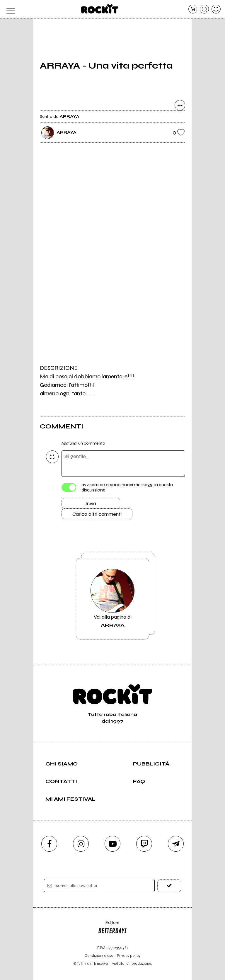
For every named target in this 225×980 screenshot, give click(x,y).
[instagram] (81, 844)
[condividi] (180, 105)
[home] (100, 9)
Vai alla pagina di (112, 599)
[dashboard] (216, 9)
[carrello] (193, 9)
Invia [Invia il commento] (91, 503)
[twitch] (144, 844)
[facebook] (49, 844)
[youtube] (112, 844)
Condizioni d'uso (99, 956)
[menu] (9, 9)
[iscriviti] (169, 886)
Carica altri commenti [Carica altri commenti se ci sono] (97, 514)
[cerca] (204, 9)
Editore (112, 928)
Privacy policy (129, 956)
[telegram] (176, 844)
